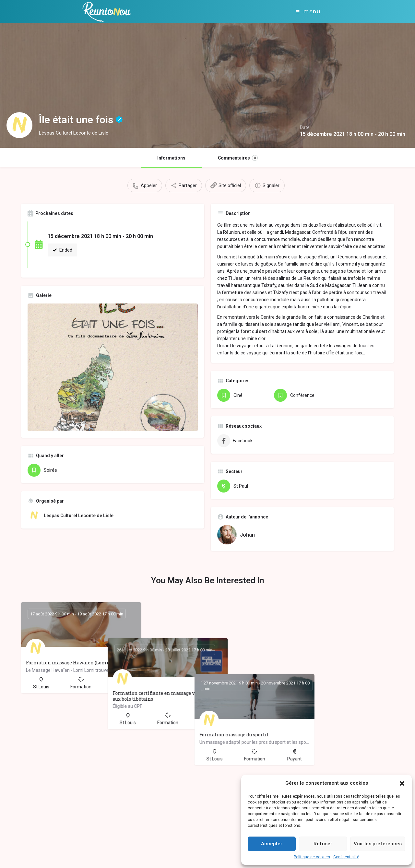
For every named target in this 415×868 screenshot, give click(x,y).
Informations (171, 158)
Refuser (323, 844)
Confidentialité (346, 857)
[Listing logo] (19, 125)
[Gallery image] (113, 367)
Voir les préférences (378, 844)
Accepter (272, 844)
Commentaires (238, 158)
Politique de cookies (312, 857)
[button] (402, 783)
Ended (62, 250)
